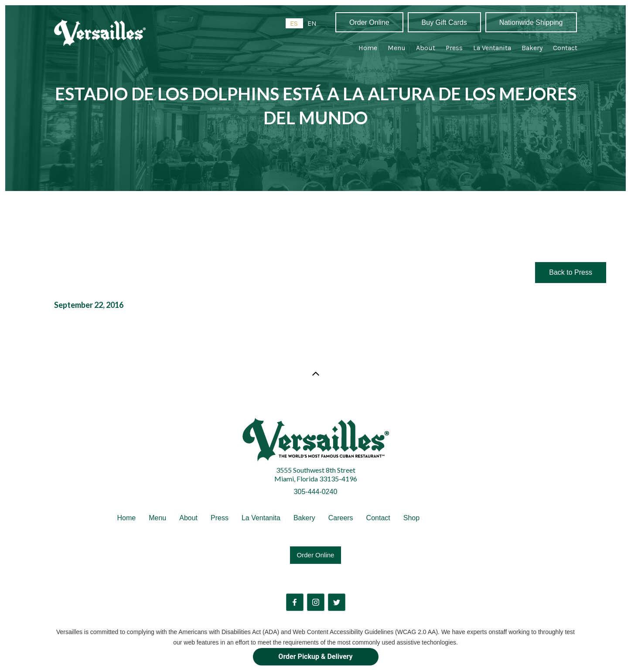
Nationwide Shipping (531, 22)
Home (368, 48)
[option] (312, 23)
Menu (397, 48)
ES (294, 23)
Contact (565, 48)
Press (454, 48)
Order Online (369, 22)
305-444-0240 (316, 492)
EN (312, 23)
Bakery (532, 48)
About (426, 48)
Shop (411, 518)
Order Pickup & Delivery (315, 657)
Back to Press (571, 272)
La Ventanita (492, 48)
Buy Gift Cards (444, 22)
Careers (341, 518)
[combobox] (294, 23)
